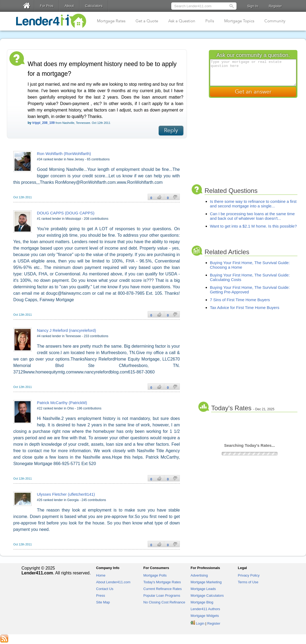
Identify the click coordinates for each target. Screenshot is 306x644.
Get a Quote (147, 21)
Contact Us (105, 589)
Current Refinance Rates (163, 589)
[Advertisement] (257, 142)
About (69, 6)
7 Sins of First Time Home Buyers (240, 300)
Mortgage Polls (155, 575)
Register (275, 6)
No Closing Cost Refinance (164, 602)
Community (275, 21)
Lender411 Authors (205, 609)
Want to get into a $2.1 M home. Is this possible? (253, 226)
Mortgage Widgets (205, 616)
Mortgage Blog (202, 602)
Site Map (103, 602)
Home (101, 575)
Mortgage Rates (111, 21)
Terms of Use (248, 582)
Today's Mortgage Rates (162, 582)
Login (200, 623)
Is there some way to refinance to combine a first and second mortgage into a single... (253, 204)
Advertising (199, 575)
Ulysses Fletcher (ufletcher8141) (66, 494)
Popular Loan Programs (162, 596)
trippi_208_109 (43, 123)
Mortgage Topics (239, 21)
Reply (171, 130)
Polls (210, 21)
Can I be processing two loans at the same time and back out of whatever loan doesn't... (252, 216)
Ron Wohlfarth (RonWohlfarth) (64, 154)
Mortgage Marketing (206, 582)
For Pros (47, 6)
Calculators (94, 6)
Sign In (253, 6)
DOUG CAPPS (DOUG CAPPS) (66, 213)
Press (101, 596)
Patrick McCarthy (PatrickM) (62, 403)
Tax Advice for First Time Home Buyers (245, 307)
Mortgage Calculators (207, 596)
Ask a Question (182, 21)
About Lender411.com (113, 582)
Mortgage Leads (203, 589)
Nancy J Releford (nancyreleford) (67, 330)
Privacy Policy (249, 575)
